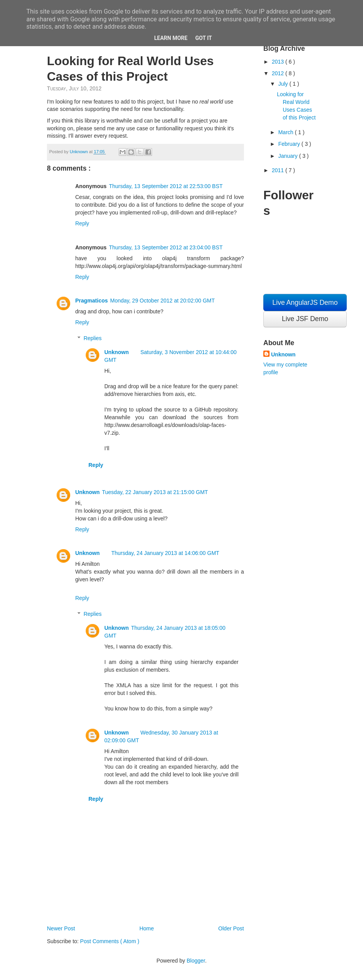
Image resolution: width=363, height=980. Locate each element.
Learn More (171, 38)
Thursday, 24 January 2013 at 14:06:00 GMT (165, 553)
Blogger (196, 961)
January (289, 156)
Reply (82, 223)
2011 (279, 170)
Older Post (231, 928)
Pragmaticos (92, 301)
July (284, 84)
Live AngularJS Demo (305, 302)
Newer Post (61, 928)
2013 (279, 62)
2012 (279, 73)
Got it (203, 38)
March (286, 132)
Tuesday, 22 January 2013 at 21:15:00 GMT (155, 492)
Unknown (117, 352)
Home (146, 928)
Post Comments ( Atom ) (110, 941)
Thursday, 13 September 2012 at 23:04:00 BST (166, 247)
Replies (92, 338)
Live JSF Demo (305, 319)
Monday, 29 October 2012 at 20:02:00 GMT (162, 301)
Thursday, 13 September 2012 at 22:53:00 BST (166, 186)
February (290, 144)
